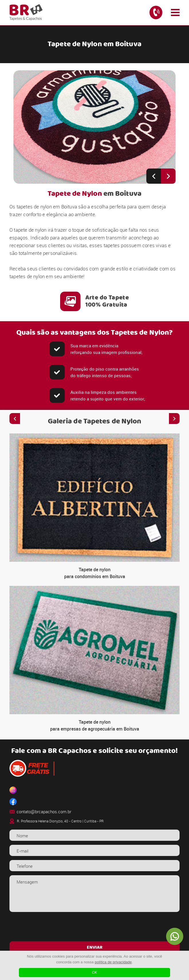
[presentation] (94, 927)
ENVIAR (95, 948)
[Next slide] (168, 176)
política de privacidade (113, 962)
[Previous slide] (154, 176)
